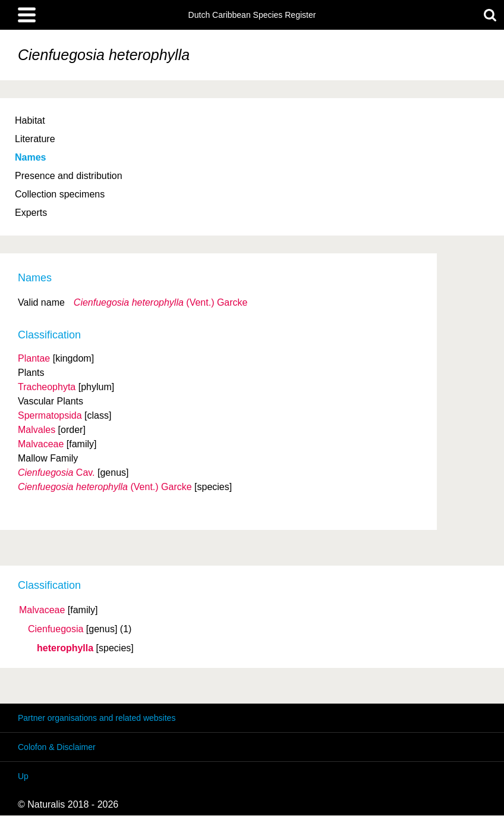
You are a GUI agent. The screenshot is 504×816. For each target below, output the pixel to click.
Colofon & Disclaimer (57, 747)
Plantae (34, 358)
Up (23, 776)
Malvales (37, 430)
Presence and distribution (69, 176)
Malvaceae (42, 610)
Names (30, 157)
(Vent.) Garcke (161, 302)
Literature (35, 139)
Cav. (56, 473)
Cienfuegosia (56, 629)
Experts (31, 213)
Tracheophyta (47, 387)
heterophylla (65, 648)
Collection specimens (60, 194)
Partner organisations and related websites (97, 718)
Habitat (30, 120)
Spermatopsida (50, 415)
